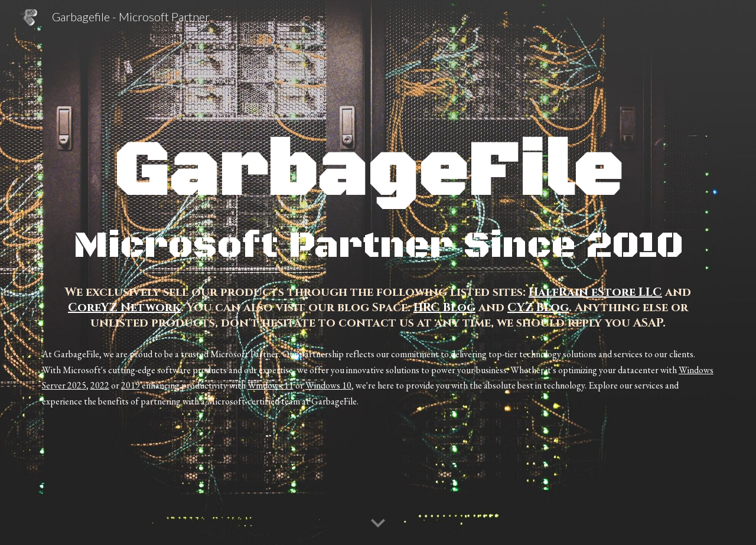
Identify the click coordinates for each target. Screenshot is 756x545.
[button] (378, 524)
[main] (378, 201)
